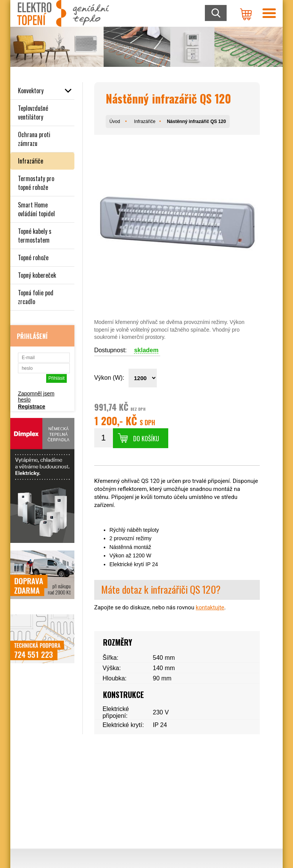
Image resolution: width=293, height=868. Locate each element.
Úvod (115, 121)
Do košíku (146, 439)
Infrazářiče (145, 121)
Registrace (32, 406)
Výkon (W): (109, 378)
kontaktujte (210, 607)
